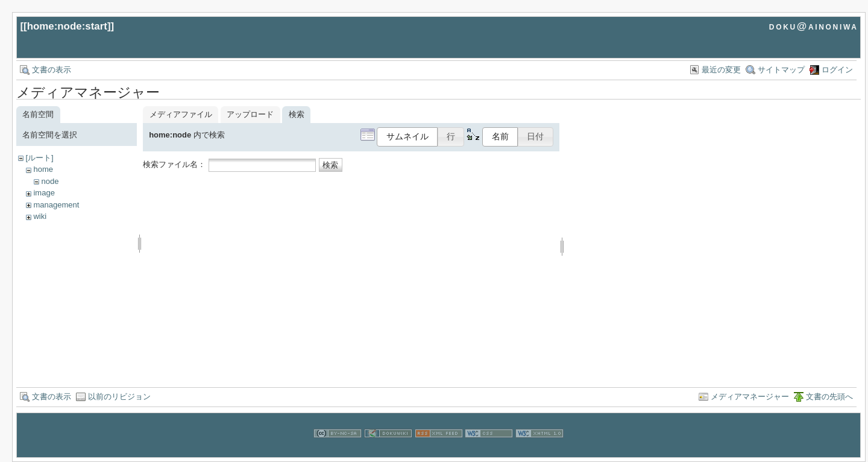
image (44, 193)
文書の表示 (52, 70)
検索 (330, 165)
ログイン (837, 70)
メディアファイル (181, 114)
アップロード (250, 114)
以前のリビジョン (119, 397)
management (56, 205)
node (50, 181)
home (43, 169)
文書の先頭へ (829, 397)
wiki (40, 216)
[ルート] (39, 158)
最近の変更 (721, 70)
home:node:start (67, 26)
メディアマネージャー (750, 397)
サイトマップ (781, 70)
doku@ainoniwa (814, 26)
